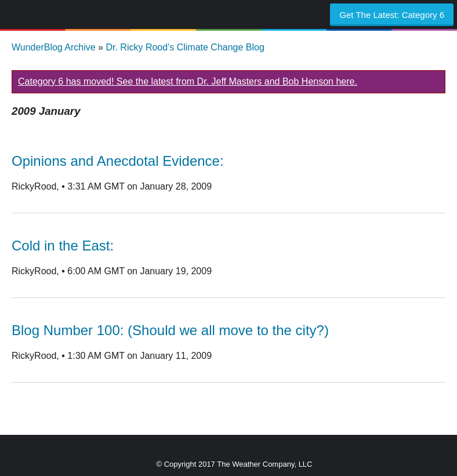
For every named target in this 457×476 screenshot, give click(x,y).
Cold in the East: (63, 246)
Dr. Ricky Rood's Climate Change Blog (185, 47)
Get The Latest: (392, 15)
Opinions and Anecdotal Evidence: (118, 161)
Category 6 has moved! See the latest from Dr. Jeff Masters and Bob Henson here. (188, 81)
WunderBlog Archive (54, 47)
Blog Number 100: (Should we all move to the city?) (170, 330)
